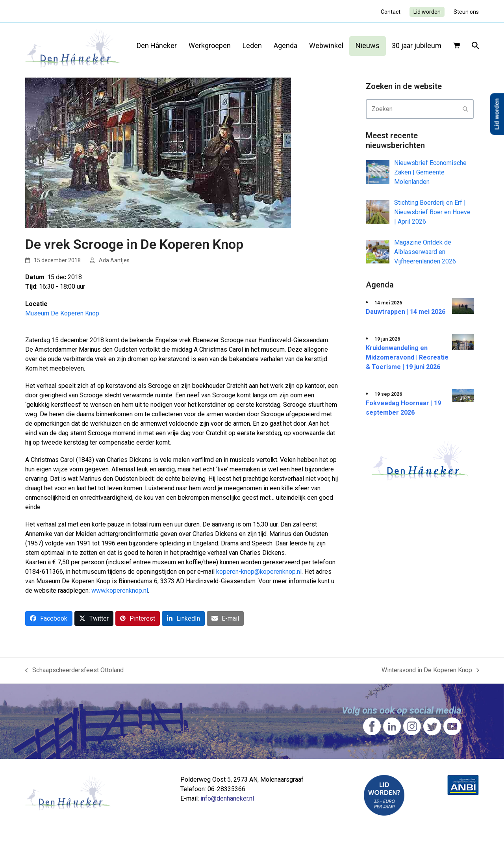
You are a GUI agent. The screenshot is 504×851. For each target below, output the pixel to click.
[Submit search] (465, 109)
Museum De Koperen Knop (62, 313)
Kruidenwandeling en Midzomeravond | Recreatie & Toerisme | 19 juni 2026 (407, 357)
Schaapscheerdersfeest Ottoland (74, 671)
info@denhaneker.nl (227, 798)
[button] (457, 46)
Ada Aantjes (114, 260)
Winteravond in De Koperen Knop (430, 671)
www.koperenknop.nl (120, 591)
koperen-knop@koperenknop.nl (259, 572)
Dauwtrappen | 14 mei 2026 (406, 312)
